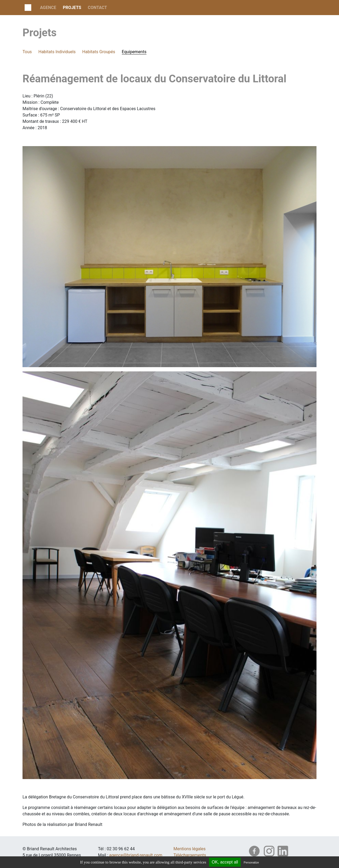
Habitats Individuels (57, 52)
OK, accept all (225, 862)
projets (72, 8)
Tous (27, 52)
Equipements (134, 52)
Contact (97, 8)
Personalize (251, 862)
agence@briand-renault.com (136, 855)
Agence (48, 8)
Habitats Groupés (99, 52)
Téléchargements (190, 855)
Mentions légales (189, 849)
